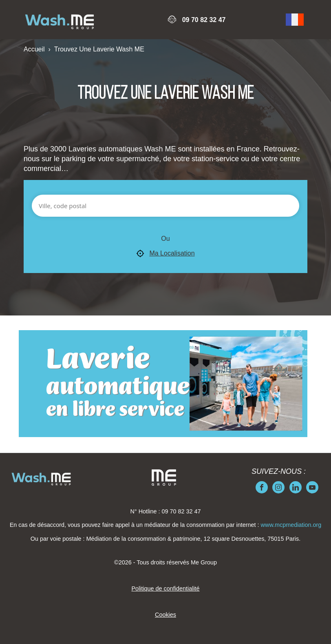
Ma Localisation (165, 254)
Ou (165, 239)
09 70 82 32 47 (204, 20)
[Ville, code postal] (165, 206)
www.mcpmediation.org (291, 525)
